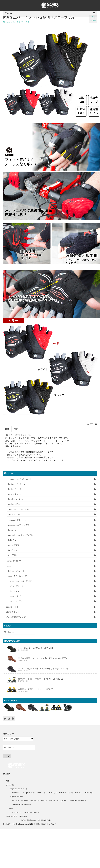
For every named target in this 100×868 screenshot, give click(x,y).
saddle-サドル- (13, 607)
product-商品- (11, 785)
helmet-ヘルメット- (17, 571)
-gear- (9, 566)
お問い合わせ (23, 816)
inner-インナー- (17, 591)
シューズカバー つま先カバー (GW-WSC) (36, 648)
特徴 (7, 429)
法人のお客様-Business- (29, 820)
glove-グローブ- (18, 22)
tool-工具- (12, 555)
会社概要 (7, 774)
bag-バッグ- (14, 530)
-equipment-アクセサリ (16, 520)
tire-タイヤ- (13, 550)
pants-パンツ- (16, 596)
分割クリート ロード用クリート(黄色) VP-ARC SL (41, 679)
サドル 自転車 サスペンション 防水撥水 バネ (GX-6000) (42, 658)
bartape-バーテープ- (17, 484)
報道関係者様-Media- (44, 820)
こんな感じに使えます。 (17, 617)
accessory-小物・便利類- (21, 581)
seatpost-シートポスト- (18, 509)
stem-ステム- (14, 514)
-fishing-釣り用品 (14, 561)
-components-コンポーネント (19, 479)
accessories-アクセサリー (20, 525)
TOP (8, 781)
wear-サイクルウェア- (18, 576)
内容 (16, 429)
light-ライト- (14, 540)
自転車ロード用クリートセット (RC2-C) (36, 689)
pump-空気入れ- (15, 545)
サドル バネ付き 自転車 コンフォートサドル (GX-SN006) (43, 669)
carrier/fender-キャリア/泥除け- (22, 535)
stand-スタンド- (13, 612)
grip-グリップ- (15, 494)
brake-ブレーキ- (15, 489)
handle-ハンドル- (16, 499)
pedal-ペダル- (14, 504)
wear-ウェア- (16, 601)
